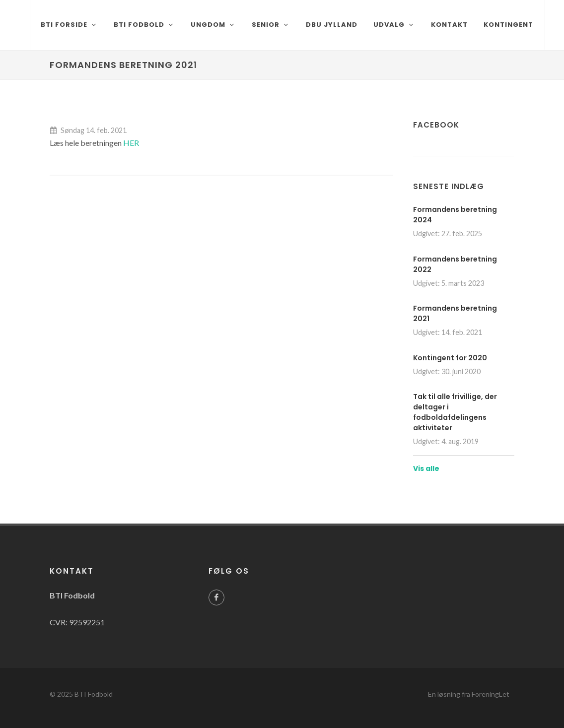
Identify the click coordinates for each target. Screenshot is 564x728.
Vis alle (426, 468)
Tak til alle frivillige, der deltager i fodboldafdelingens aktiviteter (455, 412)
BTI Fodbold (94, 694)
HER (131, 143)
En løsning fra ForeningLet (469, 694)
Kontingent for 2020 (450, 358)
